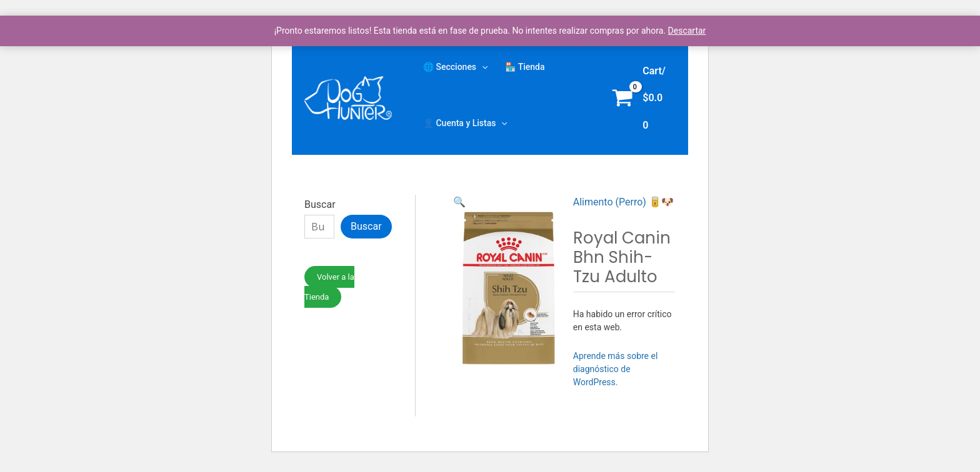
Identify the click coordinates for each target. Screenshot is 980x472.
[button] (459, 202)
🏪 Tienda (525, 67)
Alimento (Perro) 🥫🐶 (623, 202)
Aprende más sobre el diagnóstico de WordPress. (616, 369)
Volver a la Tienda (329, 287)
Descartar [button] (687, 31)
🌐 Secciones (455, 67)
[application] (482, 67)
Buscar (320, 204)
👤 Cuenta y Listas (465, 123)
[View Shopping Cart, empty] (641, 98)
